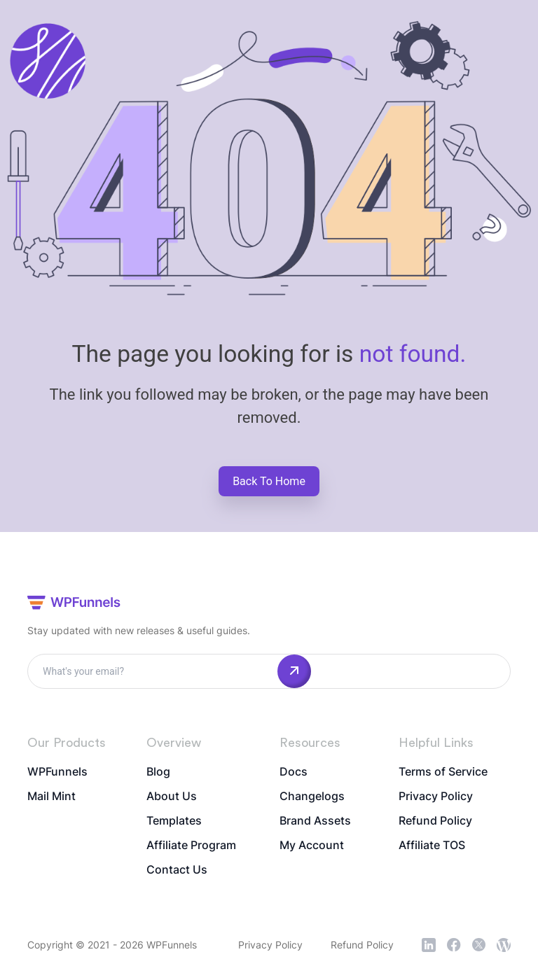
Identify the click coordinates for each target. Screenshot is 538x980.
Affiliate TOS (432, 845)
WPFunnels (57, 771)
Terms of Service (443, 771)
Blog (158, 771)
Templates (174, 820)
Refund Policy (435, 820)
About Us (172, 796)
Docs (294, 771)
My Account (312, 845)
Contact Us (177, 869)
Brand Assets (315, 820)
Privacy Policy (436, 796)
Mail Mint (51, 796)
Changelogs (312, 796)
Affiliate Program (191, 845)
